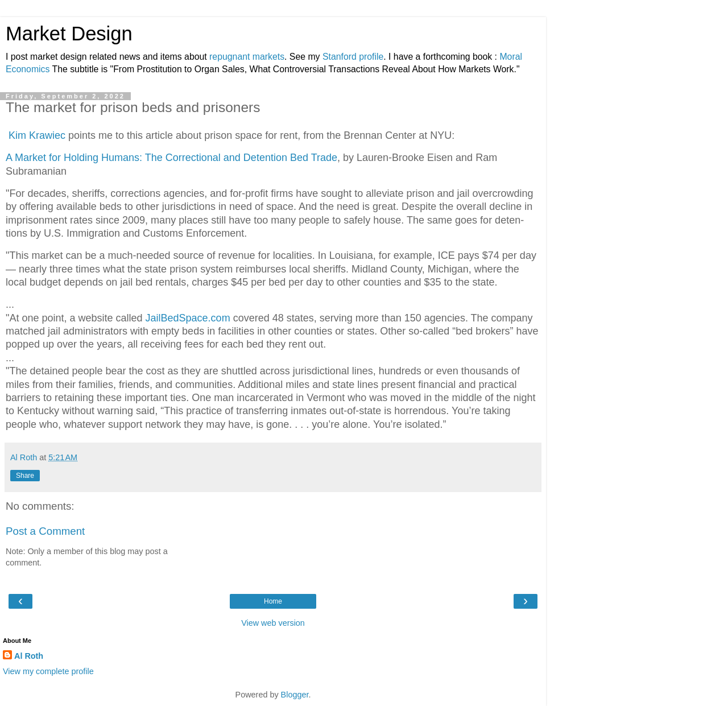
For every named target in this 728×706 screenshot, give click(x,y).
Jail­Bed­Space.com (188, 318)
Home (273, 601)
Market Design (69, 34)
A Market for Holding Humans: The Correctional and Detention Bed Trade (171, 158)
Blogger (295, 695)
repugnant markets (247, 57)
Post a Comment (45, 531)
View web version (273, 623)
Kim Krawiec (36, 135)
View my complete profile (48, 671)
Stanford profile (353, 57)
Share (25, 476)
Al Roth (29, 656)
